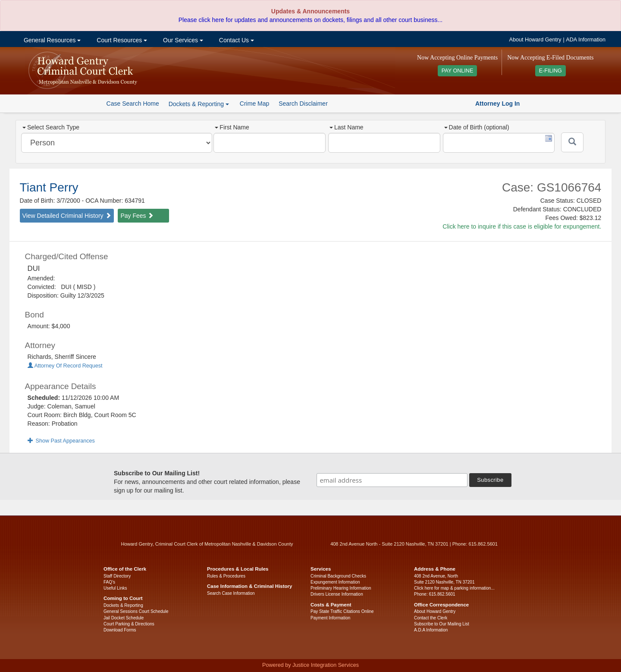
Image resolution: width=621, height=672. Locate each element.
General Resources (51, 40)
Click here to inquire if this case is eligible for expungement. (522, 226)
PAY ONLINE (458, 71)
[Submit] (572, 142)
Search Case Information (231, 593)
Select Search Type (51, 127)
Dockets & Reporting (123, 605)
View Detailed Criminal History (67, 216)
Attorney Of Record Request (65, 366)
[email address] (392, 480)
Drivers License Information (337, 594)
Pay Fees (137, 216)
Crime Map (254, 104)
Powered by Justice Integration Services (310, 665)
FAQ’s (109, 582)
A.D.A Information (431, 630)
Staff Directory (117, 576)
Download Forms (120, 630)
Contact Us (236, 40)
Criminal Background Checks (338, 576)
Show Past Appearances (61, 441)
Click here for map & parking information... (454, 588)
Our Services (182, 40)
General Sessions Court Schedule (136, 611)
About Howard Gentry (535, 40)
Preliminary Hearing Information (341, 588)
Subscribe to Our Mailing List (442, 624)
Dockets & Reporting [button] (199, 104)
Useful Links (115, 588)
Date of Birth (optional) (477, 127)
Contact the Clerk (431, 618)
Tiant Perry (49, 187)
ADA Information (586, 40)
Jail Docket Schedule (124, 618)
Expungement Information (335, 582)
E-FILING (550, 71)
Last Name (347, 127)
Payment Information (330, 618)
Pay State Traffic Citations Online (342, 611)
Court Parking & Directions (129, 624)
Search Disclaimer (303, 104)
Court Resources (121, 40)
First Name (232, 127)
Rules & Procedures (226, 576)
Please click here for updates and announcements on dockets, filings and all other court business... (310, 20)
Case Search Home (133, 104)
